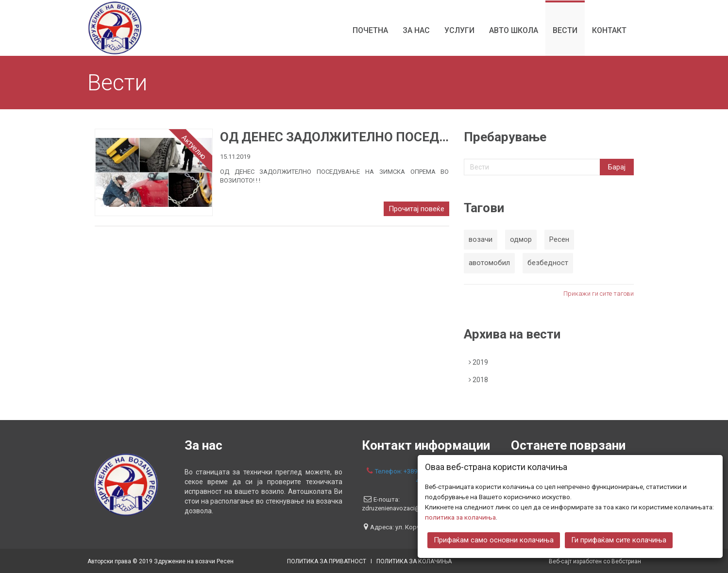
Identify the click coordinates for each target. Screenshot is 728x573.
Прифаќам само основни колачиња (494, 539)
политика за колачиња (460, 517)
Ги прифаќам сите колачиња (619, 539)
